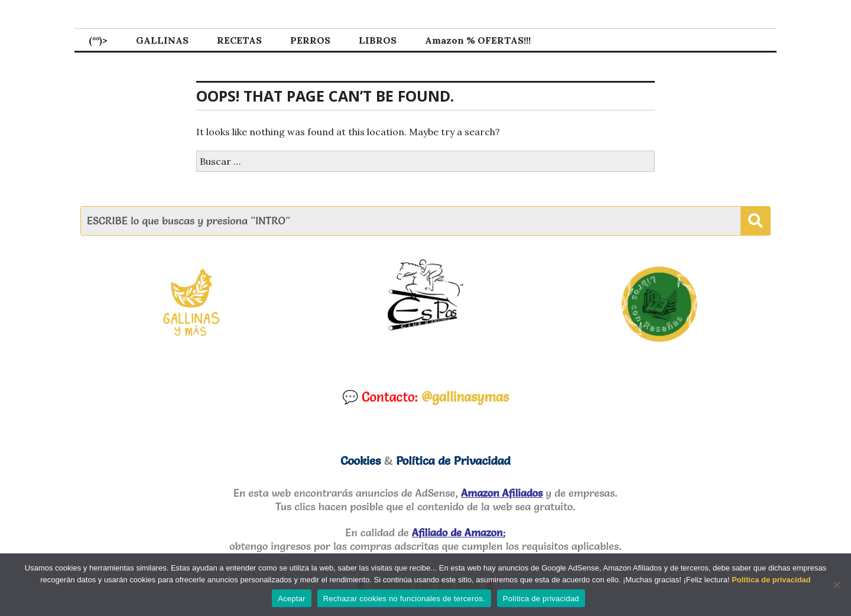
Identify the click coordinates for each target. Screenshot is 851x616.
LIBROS (378, 40)
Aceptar (292, 599)
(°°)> (98, 40)
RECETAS (239, 40)
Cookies (360, 461)
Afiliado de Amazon (457, 532)
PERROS (310, 40)
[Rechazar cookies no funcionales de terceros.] (836, 585)
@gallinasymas (465, 397)
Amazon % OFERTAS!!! (478, 40)
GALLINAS (162, 40)
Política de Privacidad (453, 461)
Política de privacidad (771, 580)
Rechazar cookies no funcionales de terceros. (404, 599)
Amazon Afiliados (502, 493)
